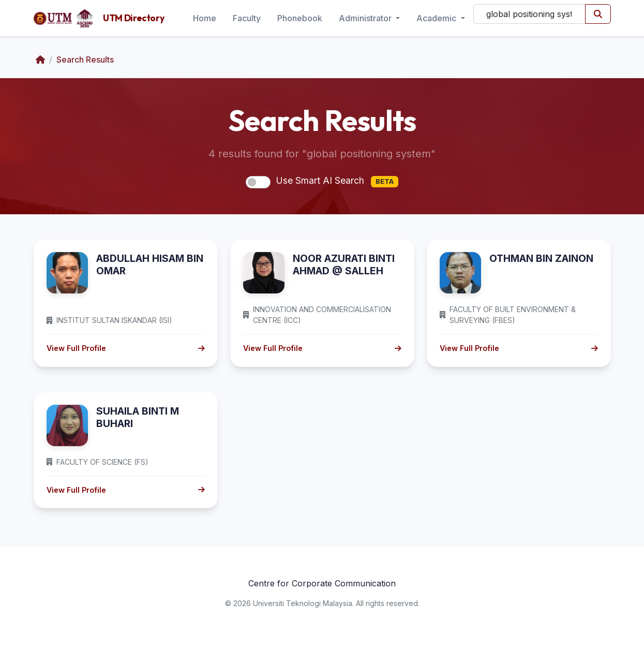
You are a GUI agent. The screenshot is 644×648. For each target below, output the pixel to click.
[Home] (40, 60)
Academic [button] (437, 18)
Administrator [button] (366, 18)
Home (205, 18)
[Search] (529, 14)
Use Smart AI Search (337, 181)
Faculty (247, 18)
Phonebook (300, 18)
